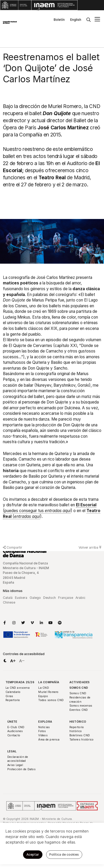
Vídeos (43, 735)
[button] (5, 661)
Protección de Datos (21, 769)
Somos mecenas (81, 706)
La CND (44, 688)
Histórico (78, 722)
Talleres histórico (82, 740)
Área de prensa (49, 740)
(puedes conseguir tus (50, 508)
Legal (12, 751)
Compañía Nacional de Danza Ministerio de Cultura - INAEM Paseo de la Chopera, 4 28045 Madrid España (26, 573)
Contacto (14, 735)
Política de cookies (64, 854)
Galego (35, 598)
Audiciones (15, 731)
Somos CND (78, 693)
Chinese (9, 602)
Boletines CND (80, 735)
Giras (9, 696)
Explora (45, 722)
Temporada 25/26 (20, 682)
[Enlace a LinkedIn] (41, 623)
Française (66, 598)
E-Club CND (16, 727)
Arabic (80, 598)
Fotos (42, 731)
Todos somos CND (51, 700)
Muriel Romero (48, 692)
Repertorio (13, 700)
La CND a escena (18, 688)
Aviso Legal (15, 765)
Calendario (13, 692)
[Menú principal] (97, 20)
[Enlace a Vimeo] (32, 623)
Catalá (8, 598)
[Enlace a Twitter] (23, 623)
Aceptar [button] (33, 854)
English (76, 20)
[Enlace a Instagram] (14, 623)
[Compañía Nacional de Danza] (10, 22)
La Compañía (49, 682)
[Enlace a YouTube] (51, 623)
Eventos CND (79, 710)
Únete (12, 722)
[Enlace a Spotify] (60, 623)
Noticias (44, 727)
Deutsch (50, 598)
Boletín (59, 20)
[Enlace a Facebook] (5, 623)
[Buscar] (89, 20)
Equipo (43, 696)
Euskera (21, 598)
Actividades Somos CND (80, 685)
